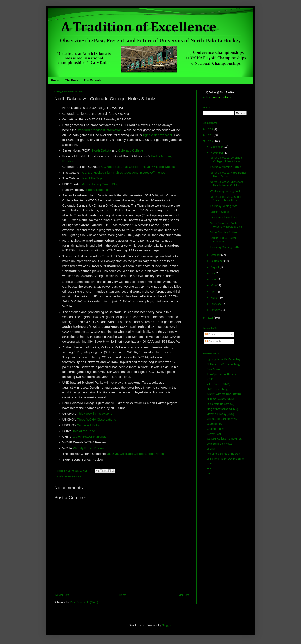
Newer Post (62, 595)
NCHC (210, 379)
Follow (217, 98)
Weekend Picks (88, 425)
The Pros (71, 80)
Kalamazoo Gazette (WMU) (223, 419)
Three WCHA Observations (97, 419)
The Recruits (93, 80)
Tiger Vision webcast (157, 135)
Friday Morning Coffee (224, 233)
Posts (210, 334)
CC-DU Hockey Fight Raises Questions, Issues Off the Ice (124, 173)
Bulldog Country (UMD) (220, 399)
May (214, 286)
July (213, 274)
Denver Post (214, 434)
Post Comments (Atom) (84, 602)
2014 (211, 129)
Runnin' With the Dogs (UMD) (224, 394)
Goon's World (215, 369)
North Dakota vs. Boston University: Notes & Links (226, 225)
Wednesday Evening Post (225, 191)
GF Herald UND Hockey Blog (223, 364)
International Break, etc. (224, 218)
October (216, 255)
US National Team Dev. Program (225, 459)
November (217, 153)
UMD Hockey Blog (217, 389)
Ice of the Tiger (93, 178)
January (216, 310)
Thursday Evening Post (223, 206)
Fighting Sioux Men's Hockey (223, 359)
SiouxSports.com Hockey (221, 374)
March (215, 298)
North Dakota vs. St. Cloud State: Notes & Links (226, 199)
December (217, 147)
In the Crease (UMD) (218, 384)
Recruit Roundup (220, 212)
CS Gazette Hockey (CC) (220, 404)
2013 (211, 135)
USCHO (211, 449)
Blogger (166, 625)
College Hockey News (219, 444)
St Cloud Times (215, 429)
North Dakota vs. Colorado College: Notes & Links (226, 160)
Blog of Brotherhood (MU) (222, 409)
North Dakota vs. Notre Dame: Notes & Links (228, 175)
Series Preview (73, 477)
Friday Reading (97, 190)
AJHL (209, 474)
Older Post (183, 595)
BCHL (210, 469)
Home (55, 80)
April (214, 292)
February (216, 304)
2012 (211, 141)
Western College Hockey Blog (224, 439)
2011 (211, 318)
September (217, 261)
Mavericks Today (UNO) (220, 414)
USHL (210, 464)
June (214, 280)
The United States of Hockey (223, 454)
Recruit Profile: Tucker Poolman (223, 240)
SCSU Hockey (214, 424)
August (215, 267)
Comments (213, 342)
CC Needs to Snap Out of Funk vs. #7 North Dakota (138, 167)
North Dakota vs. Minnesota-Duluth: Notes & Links (227, 184)
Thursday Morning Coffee (226, 167)
